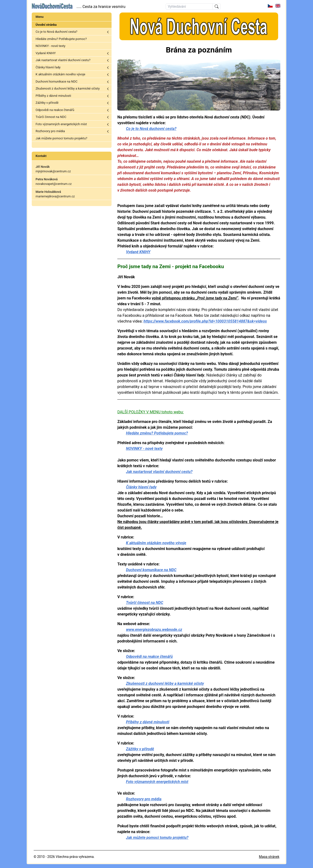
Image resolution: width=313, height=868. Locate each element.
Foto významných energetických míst (61, 124)
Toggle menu (108, 32)
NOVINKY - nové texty (50, 46)
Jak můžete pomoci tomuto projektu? (61, 138)
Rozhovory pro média (50, 131)
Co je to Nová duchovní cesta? (56, 32)
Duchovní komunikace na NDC (56, 81)
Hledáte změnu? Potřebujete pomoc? (61, 39)
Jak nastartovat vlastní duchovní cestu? (63, 60)
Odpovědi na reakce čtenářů (55, 110)
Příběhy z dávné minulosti (53, 96)
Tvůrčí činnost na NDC (51, 117)
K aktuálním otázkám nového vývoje (60, 74)
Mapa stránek (269, 857)
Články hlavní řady (48, 67)
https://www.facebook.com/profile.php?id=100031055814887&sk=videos (205, 321)
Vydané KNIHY (46, 53)
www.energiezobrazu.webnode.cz (154, 630)
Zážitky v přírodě (47, 103)
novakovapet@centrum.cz (54, 184)
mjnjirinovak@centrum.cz (53, 171)
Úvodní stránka (46, 25)
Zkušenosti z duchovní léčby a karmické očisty (68, 88)
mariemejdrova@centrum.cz (55, 196)
